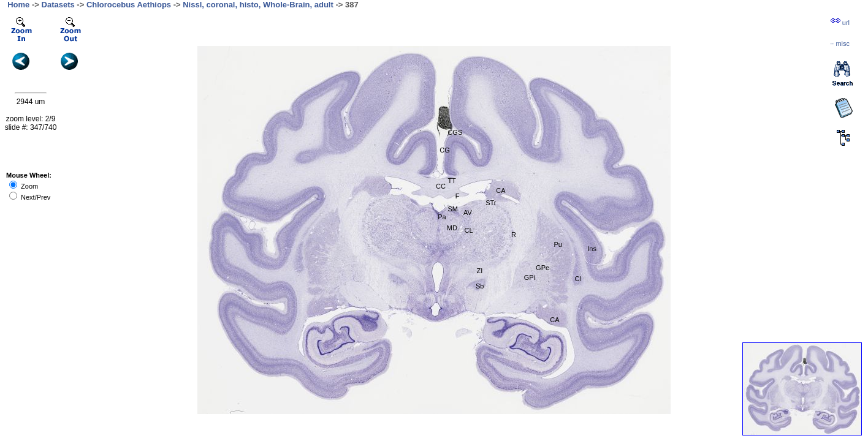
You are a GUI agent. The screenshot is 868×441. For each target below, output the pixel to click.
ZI (480, 271)
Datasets (58, 5)
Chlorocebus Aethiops (129, 5)
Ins (592, 249)
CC (441, 186)
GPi (530, 277)
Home (18, 5)
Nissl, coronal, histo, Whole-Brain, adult (258, 5)
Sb (480, 286)
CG (445, 150)
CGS (455, 132)
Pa (442, 217)
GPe (542, 268)
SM (453, 209)
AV (468, 213)
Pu (558, 244)
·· (840, 43)
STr (491, 203)
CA (501, 190)
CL (468, 230)
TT (451, 181)
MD (452, 228)
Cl (577, 279)
